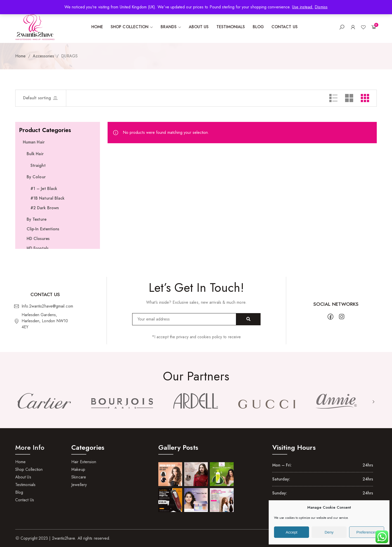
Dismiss (321, 7)
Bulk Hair (35, 154)
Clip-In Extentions (43, 229)
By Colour (36, 177)
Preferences (367, 532)
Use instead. (303, 7)
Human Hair (34, 142)
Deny (329, 532)
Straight (38, 165)
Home (20, 56)
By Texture (37, 219)
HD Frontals (38, 248)
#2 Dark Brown (45, 208)
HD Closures (38, 239)
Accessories (43, 56)
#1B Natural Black (47, 198)
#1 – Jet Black (44, 189)
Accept (292, 532)
